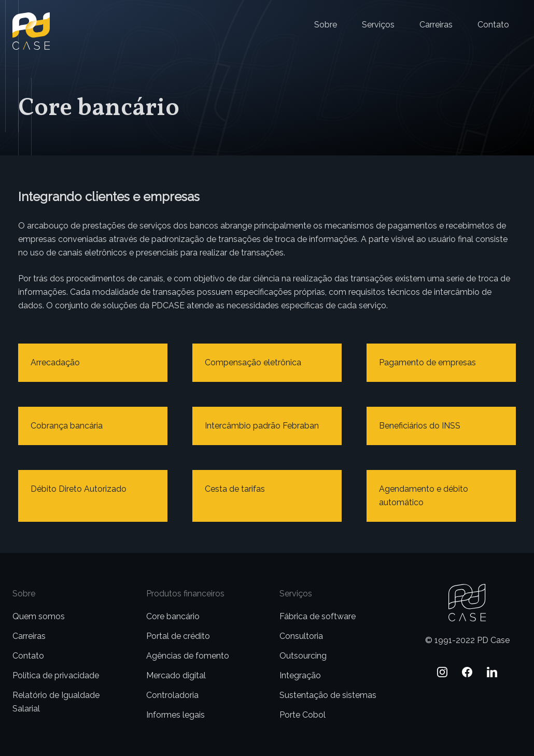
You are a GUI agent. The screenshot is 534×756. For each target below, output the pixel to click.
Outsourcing (303, 656)
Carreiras (436, 25)
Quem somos (39, 616)
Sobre (326, 25)
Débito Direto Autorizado (79, 489)
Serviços (378, 25)
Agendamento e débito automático (424, 496)
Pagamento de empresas (427, 362)
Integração (300, 675)
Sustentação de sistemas (328, 695)
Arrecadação (55, 362)
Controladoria (172, 695)
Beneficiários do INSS (420, 426)
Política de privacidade (56, 675)
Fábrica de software (318, 616)
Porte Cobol (303, 715)
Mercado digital (176, 675)
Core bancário (173, 616)
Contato (493, 25)
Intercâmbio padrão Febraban (262, 426)
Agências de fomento (188, 656)
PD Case (29, 19)
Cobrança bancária (67, 426)
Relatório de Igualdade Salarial (56, 702)
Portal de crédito (178, 636)
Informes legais (175, 715)
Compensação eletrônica (253, 362)
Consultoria (301, 636)
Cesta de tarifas (235, 489)
